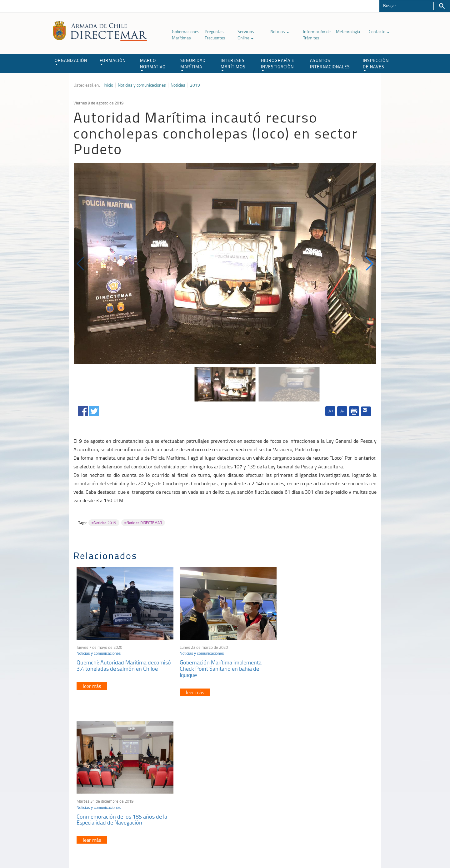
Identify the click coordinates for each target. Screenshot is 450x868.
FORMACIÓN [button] (113, 61)
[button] (369, 264)
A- (342, 411)
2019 (195, 85)
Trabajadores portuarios (336, 786)
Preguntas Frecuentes (215, 35)
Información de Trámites (317, 35)
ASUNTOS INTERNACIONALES (330, 63)
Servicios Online (246, 35)
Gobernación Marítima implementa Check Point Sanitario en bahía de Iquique (218, 667)
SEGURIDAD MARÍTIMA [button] (193, 64)
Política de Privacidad (114, 849)
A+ (331, 411)
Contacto (379, 31)
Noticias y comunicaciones (142, 85)
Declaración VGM (330, 794)
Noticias (280, 31)
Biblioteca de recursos (156, 849)
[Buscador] (406, 5)
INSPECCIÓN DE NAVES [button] (376, 64)
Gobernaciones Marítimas (186, 35)
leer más (92, 684)
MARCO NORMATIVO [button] (153, 64)
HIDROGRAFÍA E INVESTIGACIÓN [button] (278, 64)
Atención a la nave (331, 778)
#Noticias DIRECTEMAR (143, 523)
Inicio (108, 85)
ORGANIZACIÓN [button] (71, 61)
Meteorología (348, 31)
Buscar (442, 6)
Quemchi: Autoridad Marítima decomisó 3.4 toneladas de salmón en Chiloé (124, 664)
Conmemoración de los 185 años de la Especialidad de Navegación (324, 664)
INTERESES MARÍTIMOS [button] (233, 64)
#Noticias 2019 (104, 523)
